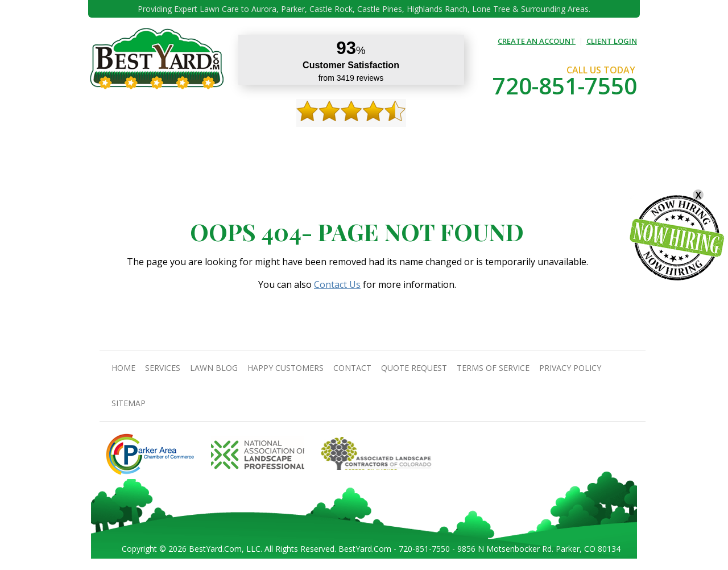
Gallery (298, 142)
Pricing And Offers (544, 142)
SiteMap (129, 403)
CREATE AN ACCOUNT (537, 41)
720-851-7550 (565, 86)
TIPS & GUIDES (249, 142)
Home (118, 142)
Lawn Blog (214, 368)
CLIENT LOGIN (612, 41)
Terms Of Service (493, 368)
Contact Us (337, 284)
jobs (597, 142)
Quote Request (471, 142)
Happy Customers (355, 142)
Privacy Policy (570, 368)
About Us (157, 142)
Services (200, 142)
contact (415, 142)
